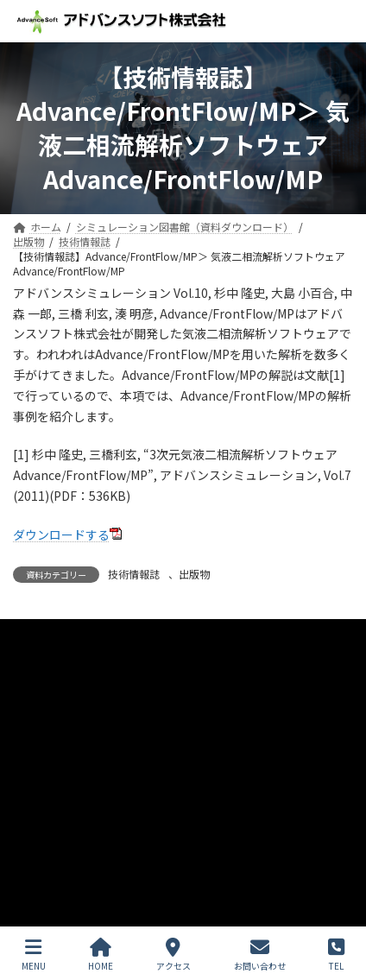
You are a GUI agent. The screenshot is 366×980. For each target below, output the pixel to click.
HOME (101, 955)
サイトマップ (44, 666)
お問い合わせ (44, 698)
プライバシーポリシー (65, 634)
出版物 (194, 574)
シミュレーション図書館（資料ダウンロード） (122, 730)
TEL (336, 955)
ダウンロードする (61, 534)
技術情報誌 (134, 574)
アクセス (174, 955)
